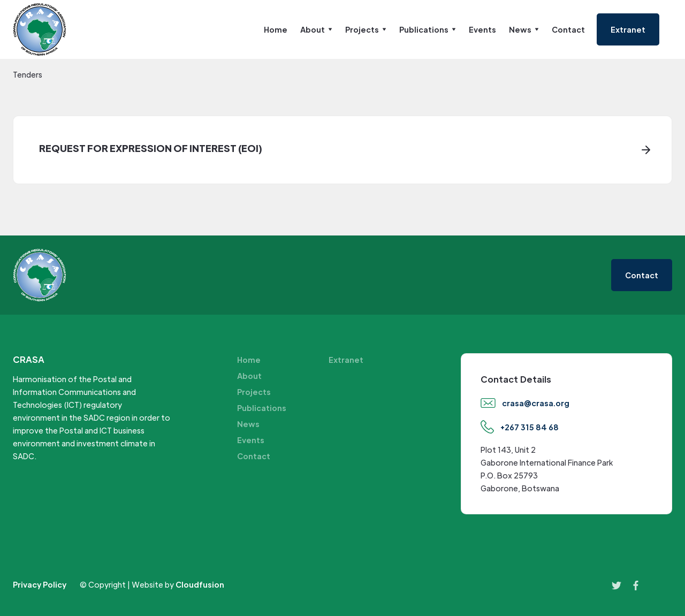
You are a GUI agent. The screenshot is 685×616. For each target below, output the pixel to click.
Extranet (346, 360)
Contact (568, 29)
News (248, 424)
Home (276, 29)
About (249, 376)
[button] (316, 29)
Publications (262, 408)
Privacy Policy (40, 584)
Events (482, 29)
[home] (40, 29)
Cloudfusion (200, 584)
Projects (254, 392)
